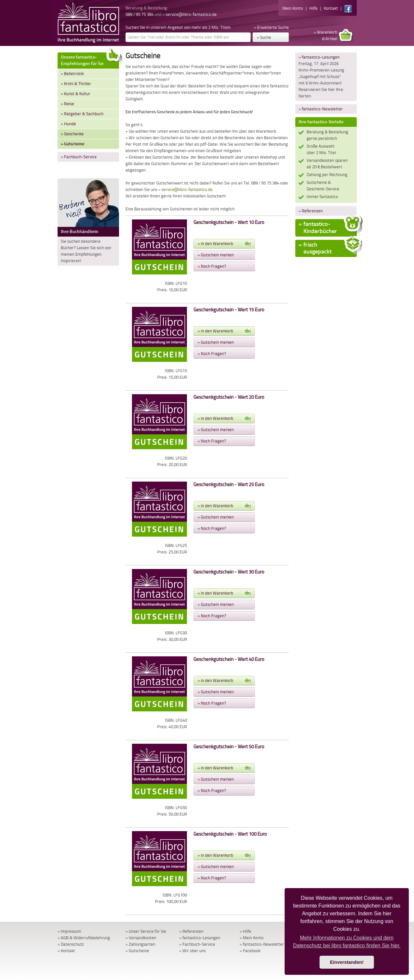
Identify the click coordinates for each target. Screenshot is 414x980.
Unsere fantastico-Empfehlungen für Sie (90, 59)
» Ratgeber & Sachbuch (82, 114)
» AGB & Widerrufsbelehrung (84, 938)
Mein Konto (293, 8)
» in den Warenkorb (224, 244)
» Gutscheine (73, 144)
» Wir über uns (192, 951)
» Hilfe (245, 931)
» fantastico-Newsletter (321, 109)
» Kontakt (66, 951)
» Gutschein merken (216, 255)
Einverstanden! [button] (347, 962)
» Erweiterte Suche (271, 27)
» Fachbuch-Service (79, 157)
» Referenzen (311, 211)
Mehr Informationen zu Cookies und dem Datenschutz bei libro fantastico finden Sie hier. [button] (347, 942)
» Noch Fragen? (212, 266)
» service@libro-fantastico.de (190, 14)
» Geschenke (72, 134)
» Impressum (69, 931)
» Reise (67, 104)
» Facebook (250, 951)
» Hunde (68, 124)
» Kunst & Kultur (76, 94)
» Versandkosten (141, 938)
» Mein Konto (252, 938)
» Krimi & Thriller (76, 84)
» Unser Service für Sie (146, 931)
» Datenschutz (71, 944)
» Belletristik (72, 74)
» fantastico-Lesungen (319, 57)
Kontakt (331, 8)
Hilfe (313, 8)
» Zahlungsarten (140, 944)
